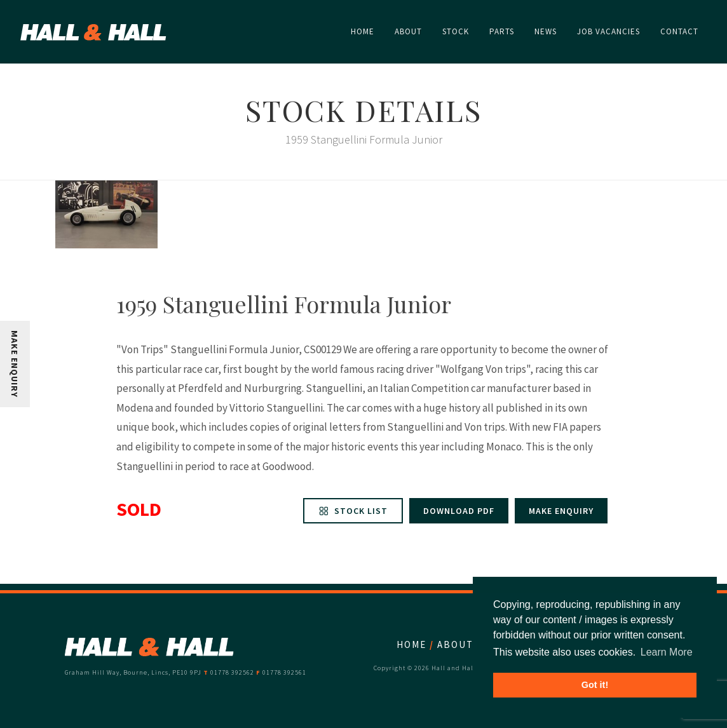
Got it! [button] (595, 685)
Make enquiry (561, 511)
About (455, 644)
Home (411, 644)
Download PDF (459, 511)
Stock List (353, 511)
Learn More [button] (667, 652)
